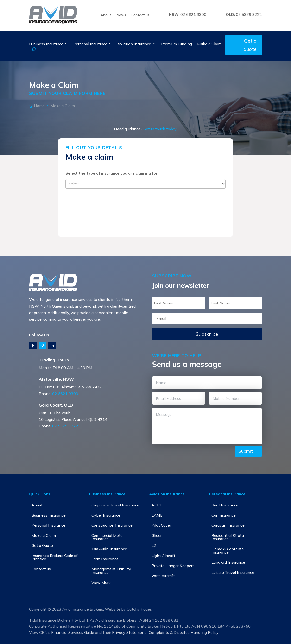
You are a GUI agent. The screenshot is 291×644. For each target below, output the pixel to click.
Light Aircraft (163, 556)
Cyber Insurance (106, 515)
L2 (154, 545)
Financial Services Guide (73, 632)
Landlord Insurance (228, 562)
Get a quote (250, 45)
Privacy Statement (129, 632)
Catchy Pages (139, 609)
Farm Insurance (105, 559)
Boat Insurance (225, 505)
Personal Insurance (90, 44)
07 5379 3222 (65, 426)
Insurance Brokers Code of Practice (55, 557)
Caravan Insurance (228, 525)
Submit (246, 451)
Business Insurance (46, 44)
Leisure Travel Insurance (233, 572)
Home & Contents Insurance (228, 550)
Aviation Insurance (134, 44)
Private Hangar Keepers (173, 566)
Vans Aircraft (163, 576)
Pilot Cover (161, 525)
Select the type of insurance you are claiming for (111, 173)
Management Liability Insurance (111, 571)
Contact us (140, 15)
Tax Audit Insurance (109, 549)
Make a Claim (209, 44)
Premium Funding (177, 44)
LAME (157, 515)
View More (101, 582)
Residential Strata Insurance (228, 537)
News (121, 15)
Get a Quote (42, 545)
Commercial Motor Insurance (108, 537)
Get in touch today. (160, 129)
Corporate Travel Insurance (115, 505)
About (106, 15)
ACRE (157, 505)
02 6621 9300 (65, 394)
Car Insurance (224, 515)
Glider (157, 535)
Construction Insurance (112, 525)
